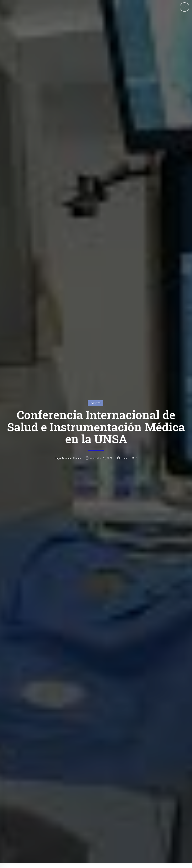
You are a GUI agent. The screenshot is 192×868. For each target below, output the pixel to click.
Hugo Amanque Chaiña (68, 415)
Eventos (95, 360)
